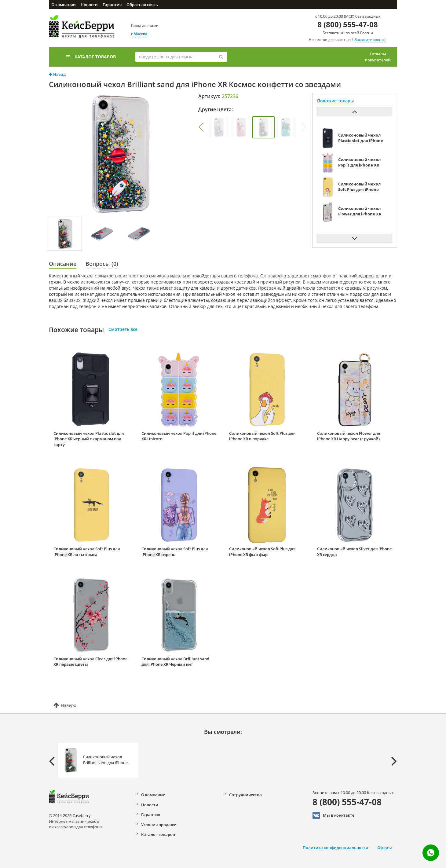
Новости (89, 5)
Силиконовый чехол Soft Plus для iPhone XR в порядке (262, 436)
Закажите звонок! (371, 40)
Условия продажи (159, 825)
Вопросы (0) (102, 264)
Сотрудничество (245, 795)
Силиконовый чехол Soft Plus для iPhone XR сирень (175, 552)
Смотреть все (123, 329)
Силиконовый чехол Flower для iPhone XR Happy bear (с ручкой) (349, 436)
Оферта (385, 848)
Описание (63, 264)
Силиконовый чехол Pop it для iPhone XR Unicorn (179, 436)
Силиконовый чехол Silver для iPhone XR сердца (354, 552)
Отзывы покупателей (378, 57)
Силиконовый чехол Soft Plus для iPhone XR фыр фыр (262, 552)
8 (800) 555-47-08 (348, 24)
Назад (57, 74)
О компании (64, 5)
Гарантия (112, 5)
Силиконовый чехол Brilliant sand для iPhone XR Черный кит (175, 662)
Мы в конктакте (333, 815)
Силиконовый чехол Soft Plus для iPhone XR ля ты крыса (87, 552)
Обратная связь (142, 5)
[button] (201, 127)
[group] (219, 127)
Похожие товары (76, 330)
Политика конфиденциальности (335, 848)
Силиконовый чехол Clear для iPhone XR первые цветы (90, 662)
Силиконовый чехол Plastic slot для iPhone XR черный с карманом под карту (89, 439)
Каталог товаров (91, 57)
